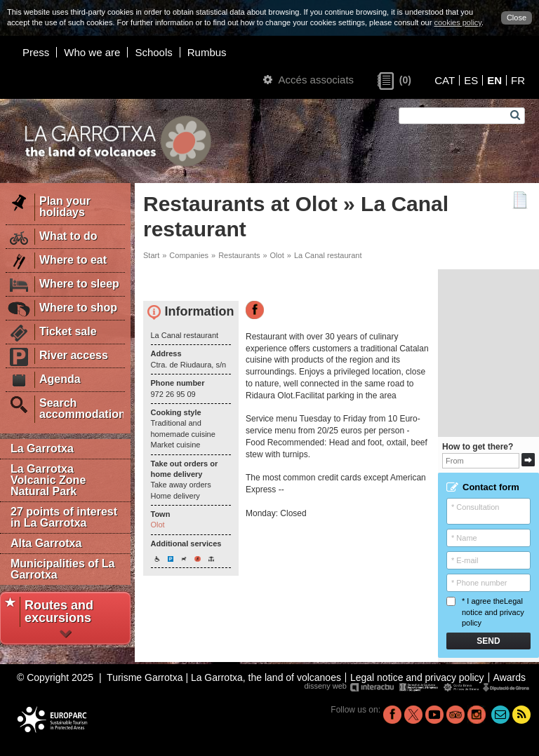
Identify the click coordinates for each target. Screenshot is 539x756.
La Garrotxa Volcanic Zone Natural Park (48, 480)
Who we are (92, 52)
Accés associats (308, 80)
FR (518, 80)
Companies (189, 255)
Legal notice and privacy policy (493, 612)
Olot (277, 255)
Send (488, 641)
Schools (153, 52)
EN (494, 80)
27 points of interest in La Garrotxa (64, 517)
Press (36, 52)
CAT (445, 80)
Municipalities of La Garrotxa (62, 569)
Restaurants (239, 255)
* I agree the (485, 612)
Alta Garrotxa (46, 543)
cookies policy (458, 22)
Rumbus (207, 52)
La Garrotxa (42, 448)
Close (517, 18)
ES (471, 80)
